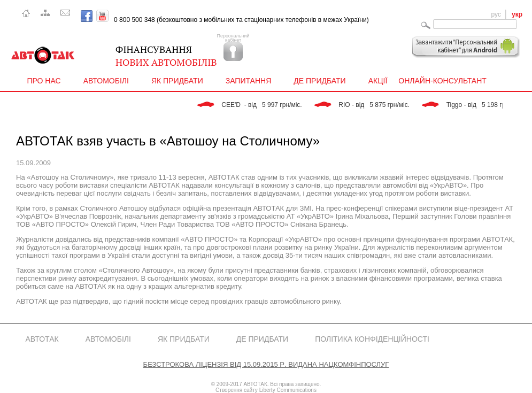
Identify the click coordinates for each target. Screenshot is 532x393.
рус (496, 14)
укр (517, 14)
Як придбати (180, 81)
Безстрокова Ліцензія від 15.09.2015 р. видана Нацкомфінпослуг (266, 364)
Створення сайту (237, 390)
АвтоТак (42, 339)
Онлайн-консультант (442, 81)
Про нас (47, 81)
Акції (378, 81)
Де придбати (323, 81)
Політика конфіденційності (372, 339)
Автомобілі (109, 81)
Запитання (251, 81)
